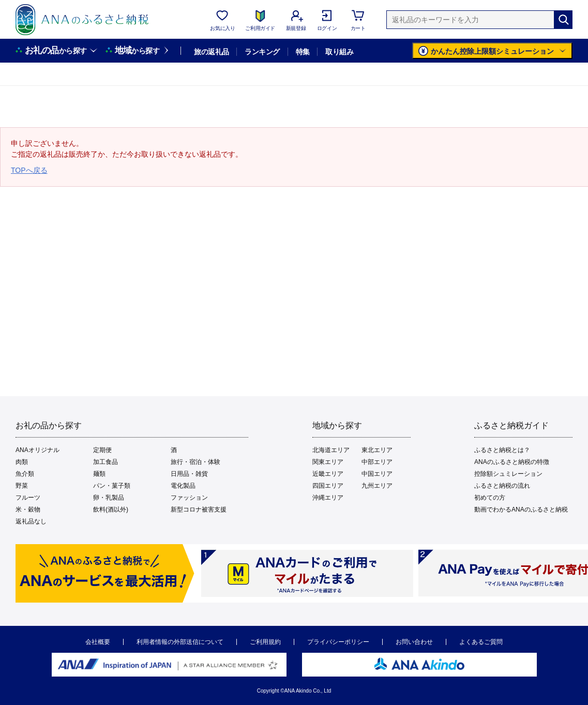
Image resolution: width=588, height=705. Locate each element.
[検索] (563, 20)
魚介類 (25, 474)
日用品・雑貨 (189, 474)
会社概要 (98, 642)
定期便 (102, 450)
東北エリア (377, 450)
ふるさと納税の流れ (502, 486)
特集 (303, 52)
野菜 (22, 486)
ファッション (189, 498)
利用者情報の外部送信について (180, 642)
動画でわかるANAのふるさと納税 (521, 509)
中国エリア (377, 474)
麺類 (99, 474)
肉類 (22, 462)
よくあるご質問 (481, 642)
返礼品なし (31, 521)
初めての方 (490, 498)
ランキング (262, 52)
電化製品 (183, 486)
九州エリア (377, 486)
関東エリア (328, 462)
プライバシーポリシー (338, 642)
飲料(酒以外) (111, 509)
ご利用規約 (265, 642)
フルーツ (28, 498)
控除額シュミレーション (508, 474)
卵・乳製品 (109, 498)
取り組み (339, 52)
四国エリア (328, 486)
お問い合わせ (414, 642)
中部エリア (377, 462)
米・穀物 (28, 509)
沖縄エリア (328, 498)
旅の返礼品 (211, 52)
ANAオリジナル (37, 450)
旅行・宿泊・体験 (195, 462)
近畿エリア (328, 474)
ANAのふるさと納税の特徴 (512, 462)
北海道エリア (331, 450)
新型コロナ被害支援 (199, 509)
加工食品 (105, 462)
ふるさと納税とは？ (502, 450)
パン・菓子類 (112, 486)
